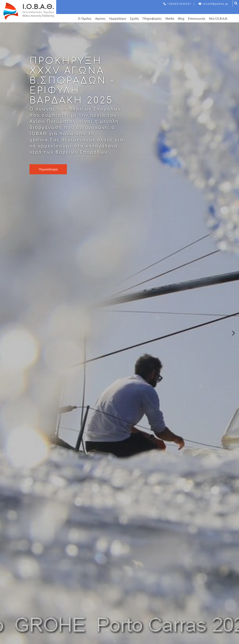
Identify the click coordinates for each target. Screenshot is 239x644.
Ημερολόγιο (118, 18)
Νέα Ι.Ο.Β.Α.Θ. (218, 18)
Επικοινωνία (197, 18)
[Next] (233, 333)
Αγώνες (100, 18)
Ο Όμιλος (85, 18)
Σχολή (134, 18)
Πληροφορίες (152, 18)
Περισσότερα (48, 169)
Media (170, 18)
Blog (181, 18)
